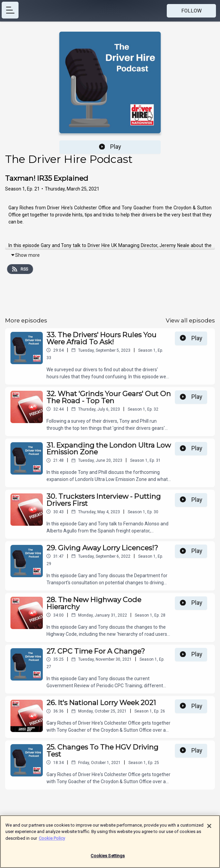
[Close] (209, 828)
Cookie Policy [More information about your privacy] (52, 840)
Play (110, 147)
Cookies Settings (108, 858)
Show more (25, 255)
